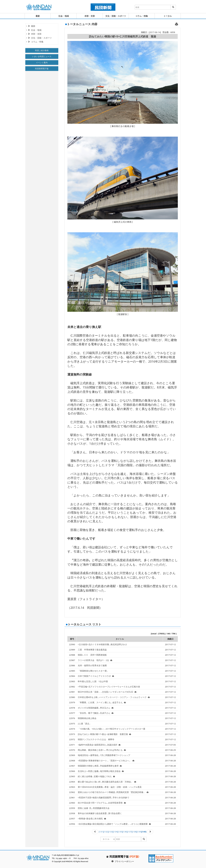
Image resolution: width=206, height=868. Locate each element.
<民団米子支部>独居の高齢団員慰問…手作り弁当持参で (104, 797)
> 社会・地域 (34, 30)
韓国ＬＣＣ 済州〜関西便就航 (92, 655)
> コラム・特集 (35, 42)
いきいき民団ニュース (42, 56)
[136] (125, 832)
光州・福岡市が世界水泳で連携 (92, 665)
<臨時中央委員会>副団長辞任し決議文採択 (99, 745)
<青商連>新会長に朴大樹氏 (92, 819)
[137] (130, 832)
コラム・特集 (142, 16)
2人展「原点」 (85, 724)
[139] (139, 832)
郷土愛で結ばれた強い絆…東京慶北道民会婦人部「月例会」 (107, 782)
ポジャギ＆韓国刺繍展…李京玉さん (96, 708)
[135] (120, 832)
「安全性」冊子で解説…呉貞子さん (96, 713)
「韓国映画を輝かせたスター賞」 (93, 671)
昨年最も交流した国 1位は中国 (93, 681)
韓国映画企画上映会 (87, 718)
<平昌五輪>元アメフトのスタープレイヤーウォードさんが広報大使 (109, 687)
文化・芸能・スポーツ (116, 16)
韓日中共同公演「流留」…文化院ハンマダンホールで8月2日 (107, 692)
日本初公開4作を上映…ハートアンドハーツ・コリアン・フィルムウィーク (114, 697)
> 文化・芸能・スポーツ (39, 38)
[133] (111, 832)
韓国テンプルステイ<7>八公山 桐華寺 (96, 739)
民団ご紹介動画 (42, 50)
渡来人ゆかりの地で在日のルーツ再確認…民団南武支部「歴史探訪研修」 (113, 792)
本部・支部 (90, 16)
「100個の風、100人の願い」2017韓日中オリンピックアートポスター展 (112, 729)
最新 (38, 16)
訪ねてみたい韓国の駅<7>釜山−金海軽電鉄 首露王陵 (104, 734)
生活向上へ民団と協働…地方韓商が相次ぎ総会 (101, 771)
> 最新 (31, 26)
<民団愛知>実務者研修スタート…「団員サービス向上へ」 (106, 761)
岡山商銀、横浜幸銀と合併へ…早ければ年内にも (102, 750)
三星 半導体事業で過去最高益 (92, 650)
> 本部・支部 (34, 34)
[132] (106, 832)
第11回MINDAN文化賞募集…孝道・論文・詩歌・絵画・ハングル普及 (110, 787)
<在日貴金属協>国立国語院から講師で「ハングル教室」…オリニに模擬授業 (114, 824)
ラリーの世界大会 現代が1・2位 (95, 660)
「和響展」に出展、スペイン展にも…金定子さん (102, 702)
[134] (116, 832)
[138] (134, 832)
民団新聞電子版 (42, 69)
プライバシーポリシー (124, 861)
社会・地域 (64, 16)
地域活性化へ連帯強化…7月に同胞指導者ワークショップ (104, 755)
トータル (168, 16)
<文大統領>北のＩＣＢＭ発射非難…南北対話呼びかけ (103, 644)
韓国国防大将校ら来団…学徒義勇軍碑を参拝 (100, 766)
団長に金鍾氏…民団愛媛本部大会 (94, 808)
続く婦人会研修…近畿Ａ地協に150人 (96, 776)
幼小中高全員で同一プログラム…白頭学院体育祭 (102, 803)
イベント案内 (42, 62)
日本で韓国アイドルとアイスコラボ (96, 676)
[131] (101, 832)
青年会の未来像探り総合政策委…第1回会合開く (100, 813)
